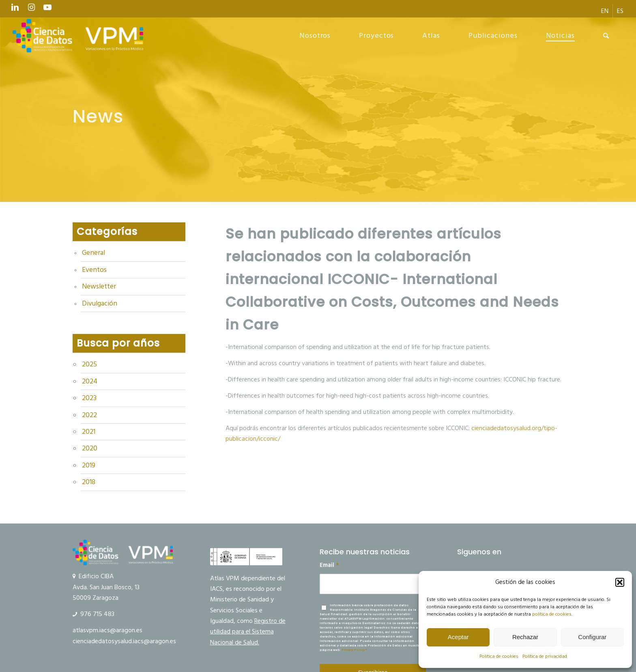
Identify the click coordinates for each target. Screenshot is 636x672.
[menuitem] (605, 11)
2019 (89, 465)
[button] (620, 582)
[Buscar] (606, 36)
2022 (89, 415)
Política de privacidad (545, 656)
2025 (89, 364)
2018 (89, 482)
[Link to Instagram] (31, 9)
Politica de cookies (499, 656)
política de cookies (552, 614)
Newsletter (99, 286)
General (93, 253)
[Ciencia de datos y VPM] (78, 36)
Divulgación (100, 304)
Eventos (94, 270)
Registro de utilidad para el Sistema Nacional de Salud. (248, 632)
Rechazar (525, 637)
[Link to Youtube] (47, 9)
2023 (89, 398)
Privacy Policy (353, 650)
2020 (90, 448)
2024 (90, 381)
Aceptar (458, 637)
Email (329, 565)
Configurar (592, 637)
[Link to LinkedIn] (15, 9)
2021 (89, 432)
